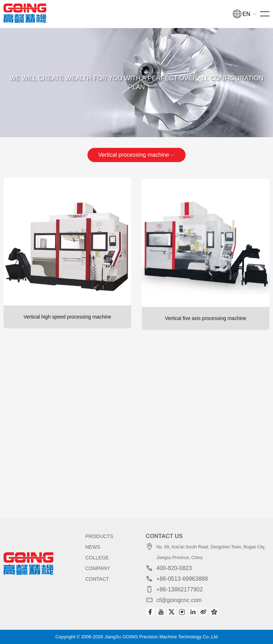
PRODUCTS (99, 536)
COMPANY (98, 568)
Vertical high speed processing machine (67, 324)
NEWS (93, 547)
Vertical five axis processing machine (206, 331)
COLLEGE (97, 558)
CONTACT (97, 579)
